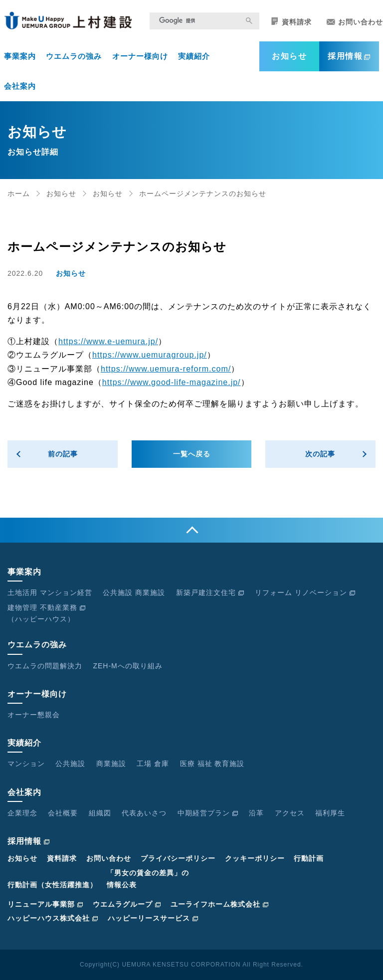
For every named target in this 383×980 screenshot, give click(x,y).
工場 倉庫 (153, 764)
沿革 (256, 813)
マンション (26, 764)
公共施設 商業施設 (134, 592)
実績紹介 (194, 56)
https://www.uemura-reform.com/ (166, 369)
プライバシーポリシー (178, 858)
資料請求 (291, 22)
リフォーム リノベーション (305, 592)
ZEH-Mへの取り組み (127, 666)
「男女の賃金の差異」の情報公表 (148, 879)
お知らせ (289, 56)
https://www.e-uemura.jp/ (108, 341)
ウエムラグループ (127, 904)
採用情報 (349, 56)
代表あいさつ (144, 813)
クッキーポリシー (255, 858)
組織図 (100, 813)
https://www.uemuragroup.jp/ (150, 355)
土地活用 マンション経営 (50, 592)
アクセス (290, 813)
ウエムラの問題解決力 (45, 666)
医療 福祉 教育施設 (212, 764)
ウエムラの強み (74, 56)
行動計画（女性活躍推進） (52, 885)
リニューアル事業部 (45, 904)
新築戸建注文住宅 (210, 592)
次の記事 (320, 454)
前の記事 (63, 454)
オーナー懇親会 (34, 715)
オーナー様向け (140, 56)
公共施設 (70, 764)
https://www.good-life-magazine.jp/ (172, 382)
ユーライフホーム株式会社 (220, 904)
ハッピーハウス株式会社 (53, 918)
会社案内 (20, 86)
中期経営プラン (208, 813)
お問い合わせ (355, 22)
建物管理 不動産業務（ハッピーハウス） (47, 613)
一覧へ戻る (192, 454)
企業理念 (22, 813)
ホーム (19, 194)
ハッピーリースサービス (153, 918)
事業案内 (20, 56)
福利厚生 (330, 813)
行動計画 (309, 858)
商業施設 (111, 764)
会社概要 (63, 813)
